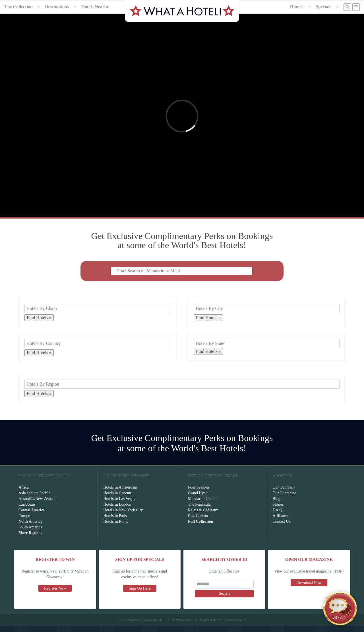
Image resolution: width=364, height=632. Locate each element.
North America (30, 528)
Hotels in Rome (116, 528)
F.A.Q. (278, 516)
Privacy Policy (236, 626)
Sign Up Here (140, 595)
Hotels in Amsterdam (120, 494)
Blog (277, 505)
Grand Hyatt (198, 499)
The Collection (18, 7)
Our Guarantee (285, 499)
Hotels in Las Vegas (119, 505)
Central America (32, 516)
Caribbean (27, 511)
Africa (24, 494)
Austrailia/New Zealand (38, 505)
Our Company (284, 494)
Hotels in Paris (115, 522)
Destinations (57, 7)
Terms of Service (130, 626)
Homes (297, 7)
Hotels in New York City (123, 516)
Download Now (309, 589)
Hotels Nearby (95, 7)
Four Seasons (199, 494)
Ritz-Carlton (198, 522)
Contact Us (282, 528)
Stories (278, 511)
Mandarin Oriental (203, 505)
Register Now (55, 595)
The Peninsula (199, 511)
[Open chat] (340, 608)
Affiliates (280, 522)
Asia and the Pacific (34, 499)
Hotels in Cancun (117, 499)
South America (30, 533)
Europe (24, 522)
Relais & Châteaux (203, 516)
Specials (323, 7)
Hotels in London (117, 511)
